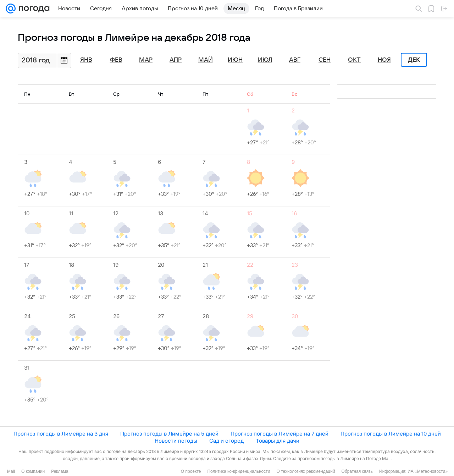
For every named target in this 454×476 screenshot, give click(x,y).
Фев (116, 60)
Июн (235, 60)
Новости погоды (176, 441)
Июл (265, 60)
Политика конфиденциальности (239, 471)
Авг (295, 60)
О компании (33, 471)
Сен (325, 60)
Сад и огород (226, 441)
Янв (86, 60)
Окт (354, 60)
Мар (146, 60)
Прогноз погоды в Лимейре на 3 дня (61, 434)
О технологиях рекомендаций (306, 471)
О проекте (191, 471)
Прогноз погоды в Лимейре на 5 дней (169, 434)
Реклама (60, 471)
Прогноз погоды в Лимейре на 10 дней (391, 434)
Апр (176, 60)
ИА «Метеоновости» (428, 471)
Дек (414, 60)
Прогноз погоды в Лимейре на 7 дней (279, 434)
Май (206, 60)
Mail (11, 471)
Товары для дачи (278, 441)
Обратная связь (357, 471)
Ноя (384, 60)
